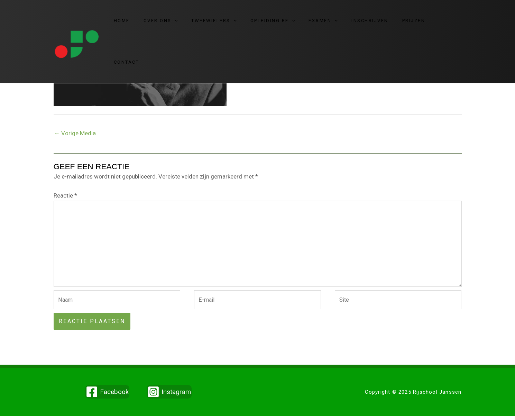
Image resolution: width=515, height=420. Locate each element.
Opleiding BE (281, 23)
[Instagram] (169, 396)
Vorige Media (75, 134)
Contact (441, 23)
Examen (327, 23)
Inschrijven (369, 23)
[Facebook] (107, 396)
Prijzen (408, 23)
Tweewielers (227, 23)
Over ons (179, 23)
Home (145, 23)
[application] (193, 23)
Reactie (65, 196)
